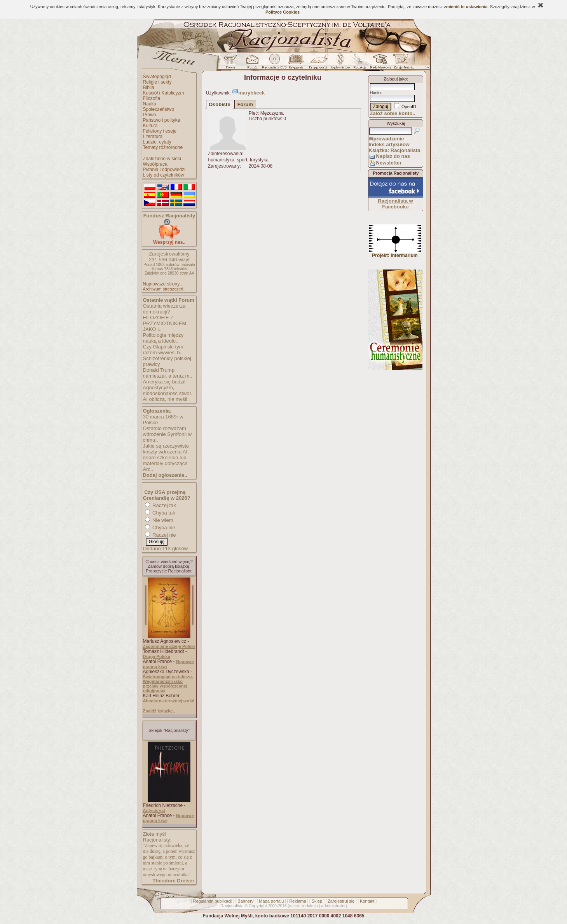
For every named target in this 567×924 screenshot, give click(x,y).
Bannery (245, 901)
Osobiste (220, 104)
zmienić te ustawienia (466, 7)
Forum (245, 104)
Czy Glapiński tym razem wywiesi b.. (163, 350)
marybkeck (251, 93)
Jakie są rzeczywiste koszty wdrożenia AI (166, 449)
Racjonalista (232, 906)
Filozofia (152, 98)
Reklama (297, 901)
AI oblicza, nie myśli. (166, 399)
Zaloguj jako (395, 79)
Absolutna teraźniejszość (169, 701)
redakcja (310, 906)
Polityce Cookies (283, 12)
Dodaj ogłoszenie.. (165, 475)
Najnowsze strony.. (162, 284)
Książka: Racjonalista (395, 150)
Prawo (150, 115)
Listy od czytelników (164, 175)
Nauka (150, 104)
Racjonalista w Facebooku (395, 204)
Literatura (153, 136)
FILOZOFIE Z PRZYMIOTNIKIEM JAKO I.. (165, 323)
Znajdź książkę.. (159, 711)
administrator (333, 906)
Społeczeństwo (159, 109)
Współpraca (155, 164)
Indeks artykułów (389, 144)
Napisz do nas (393, 156)
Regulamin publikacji (213, 901)
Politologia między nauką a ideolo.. (163, 338)
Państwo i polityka (162, 120)
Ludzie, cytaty (157, 142)
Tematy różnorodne (163, 147)
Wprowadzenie (386, 139)
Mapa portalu (271, 901)
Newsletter (389, 163)
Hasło (375, 93)
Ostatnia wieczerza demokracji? (164, 309)
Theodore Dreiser (174, 881)
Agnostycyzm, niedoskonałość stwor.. (168, 390)
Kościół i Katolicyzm (164, 93)
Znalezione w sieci (162, 159)
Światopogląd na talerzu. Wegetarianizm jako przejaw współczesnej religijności (168, 684)
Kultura (150, 126)
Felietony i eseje (160, 131)
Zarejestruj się (341, 901)
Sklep (317, 901)
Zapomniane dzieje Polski (169, 646)
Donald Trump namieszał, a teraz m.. (168, 373)
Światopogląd (157, 77)
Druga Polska (157, 656)
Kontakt (367, 901)
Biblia (149, 87)
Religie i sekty (157, 82)
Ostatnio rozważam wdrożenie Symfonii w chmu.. (167, 434)
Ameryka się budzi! (164, 382)
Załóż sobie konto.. (393, 113)
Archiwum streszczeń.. (164, 289)
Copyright (258, 906)
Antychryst (154, 810)
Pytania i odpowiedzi (164, 170)
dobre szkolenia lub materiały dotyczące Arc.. (165, 463)
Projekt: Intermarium (395, 253)
